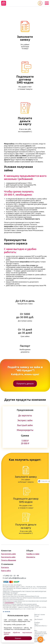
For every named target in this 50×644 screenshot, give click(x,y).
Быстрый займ (25, 425)
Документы (31, 557)
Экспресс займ (25, 420)
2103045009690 (9, 603)
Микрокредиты (25, 430)
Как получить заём (8, 554)
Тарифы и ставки (33, 554)
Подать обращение (9, 560)
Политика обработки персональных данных (18, 633)
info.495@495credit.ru (17, 578)
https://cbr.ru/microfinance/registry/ (13, 599)
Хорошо (18, 638)
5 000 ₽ (25, 441)
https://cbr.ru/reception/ (10, 598)
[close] (49, 481)
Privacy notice (44, 481)
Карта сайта (6, 571)
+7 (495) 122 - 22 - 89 (11, 576)
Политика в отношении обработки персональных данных (20, 604)
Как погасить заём (8, 557)
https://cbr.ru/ (15, 596)
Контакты (5, 567)
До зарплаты (25, 415)
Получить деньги (25, 384)
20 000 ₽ (25, 443)
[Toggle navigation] (47, 3)
